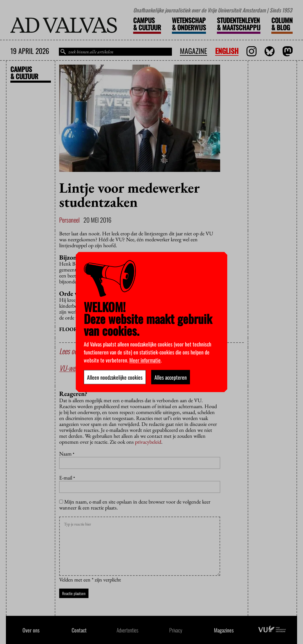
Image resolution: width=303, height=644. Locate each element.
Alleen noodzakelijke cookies (115, 377)
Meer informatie (145, 360)
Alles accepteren (171, 377)
